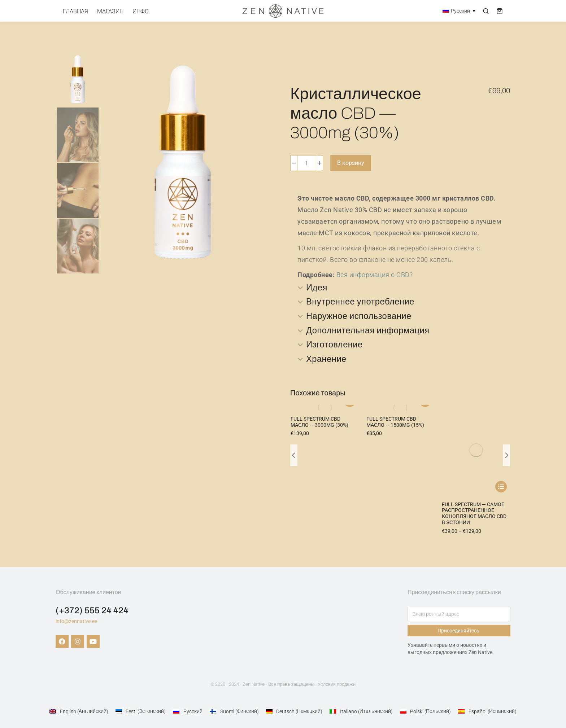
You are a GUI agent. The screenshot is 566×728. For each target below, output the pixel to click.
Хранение (326, 360)
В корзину (351, 163)
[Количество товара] (307, 163)
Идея (317, 288)
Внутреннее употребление (361, 302)
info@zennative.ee (76, 616)
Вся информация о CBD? (375, 275)
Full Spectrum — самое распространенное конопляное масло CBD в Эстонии (474, 429)
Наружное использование (360, 317)
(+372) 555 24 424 (92, 605)
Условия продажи (337, 679)
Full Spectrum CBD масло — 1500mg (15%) (395, 423)
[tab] (400, 288)
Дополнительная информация (369, 331)
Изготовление (335, 346)
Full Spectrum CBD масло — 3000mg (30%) (319, 423)
